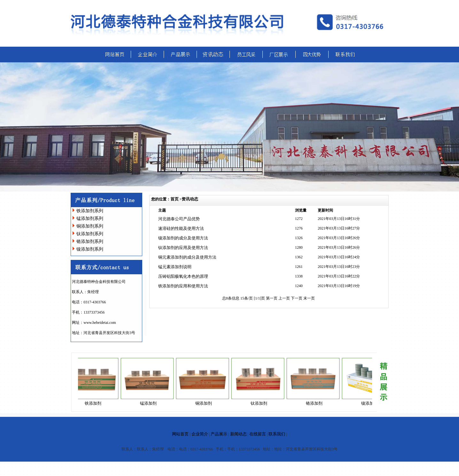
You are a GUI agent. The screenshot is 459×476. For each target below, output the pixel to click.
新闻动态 (238, 434)
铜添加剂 (206, 403)
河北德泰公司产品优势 (179, 219)
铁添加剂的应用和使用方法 (183, 286)
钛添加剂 (261, 403)
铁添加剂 (95, 403)
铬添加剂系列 (90, 242)
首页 (175, 199)
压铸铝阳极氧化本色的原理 (183, 276)
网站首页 (180, 434)
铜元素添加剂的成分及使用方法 (187, 257)
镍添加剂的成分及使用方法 (183, 238)
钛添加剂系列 (90, 234)
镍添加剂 (371, 403)
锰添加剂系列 (90, 218)
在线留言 (258, 434)
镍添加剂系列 (90, 249)
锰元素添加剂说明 (175, 267)
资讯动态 (190, 199)
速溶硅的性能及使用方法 (181, 228)
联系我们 (277, 434)
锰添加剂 (150, 403)
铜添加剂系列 (90, 226)
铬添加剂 (316, 403)
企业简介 (200, 434)
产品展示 (219, 434)
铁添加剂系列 (90, 211)
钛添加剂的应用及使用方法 (183, 248)
